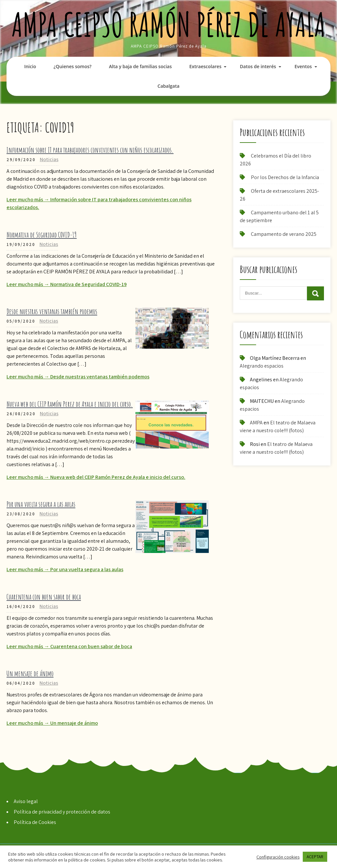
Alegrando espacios (262, 366)
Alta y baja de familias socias (140, 66)
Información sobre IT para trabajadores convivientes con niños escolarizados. (90, 150)
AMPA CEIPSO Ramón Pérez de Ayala (168, 24)
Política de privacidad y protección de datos (62, 812)
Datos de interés (258, 66)
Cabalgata (168, 86)
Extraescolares (205, 66)
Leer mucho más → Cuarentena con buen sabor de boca (69, 646)
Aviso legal (26, 801)
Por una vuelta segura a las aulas (41, 504)
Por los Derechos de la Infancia (285, 177)
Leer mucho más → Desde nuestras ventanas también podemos (78, 377)
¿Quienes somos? (72, 66)
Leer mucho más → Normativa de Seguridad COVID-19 (67, 284)
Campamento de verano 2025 (284, 234)
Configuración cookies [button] (278, 857)
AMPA (256, 423)
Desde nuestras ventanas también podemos (52, 311)
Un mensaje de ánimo (30, 673)
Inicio (30, 66)
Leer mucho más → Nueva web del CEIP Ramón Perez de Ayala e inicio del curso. (96, 477)
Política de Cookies (35, 822)
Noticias (49, 159)
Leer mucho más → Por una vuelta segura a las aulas (65, 569)
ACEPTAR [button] (315, 857)
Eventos (303, 66)
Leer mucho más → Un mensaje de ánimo (52, 723)
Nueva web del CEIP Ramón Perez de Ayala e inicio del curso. (70, 404)
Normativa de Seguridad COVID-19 (42, 235)
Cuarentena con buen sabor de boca (44, 597)
